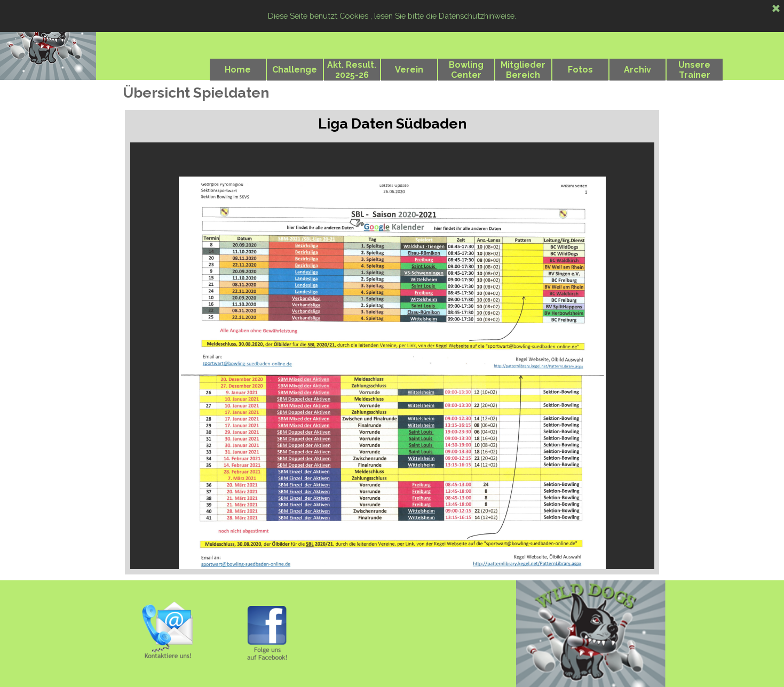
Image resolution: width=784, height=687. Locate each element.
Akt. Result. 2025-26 (352, 70)
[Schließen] (776, 9)
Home (238, 70)
